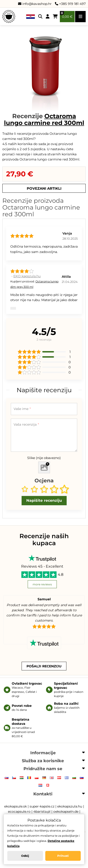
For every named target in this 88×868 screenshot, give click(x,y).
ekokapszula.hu (70, 806)
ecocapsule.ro (19, 811)
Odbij (25, 856)
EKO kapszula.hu (27, 276)
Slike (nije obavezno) (44, 458)
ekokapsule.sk (15, 806)
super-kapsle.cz (42, 806)
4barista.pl (42, 811)
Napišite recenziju (44, 500)
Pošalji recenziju (44, 666)
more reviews (42, 584)
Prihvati (63, 856)
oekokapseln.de (66, 811)
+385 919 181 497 (70, 4)
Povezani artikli (44, 188)
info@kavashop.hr (35, 4)
